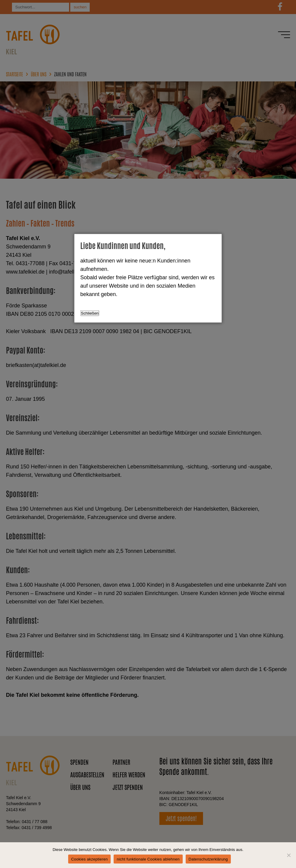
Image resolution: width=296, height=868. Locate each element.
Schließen (90, 313)
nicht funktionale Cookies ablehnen (148, 859)
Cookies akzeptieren (90, 859)
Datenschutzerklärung (208, 859)
